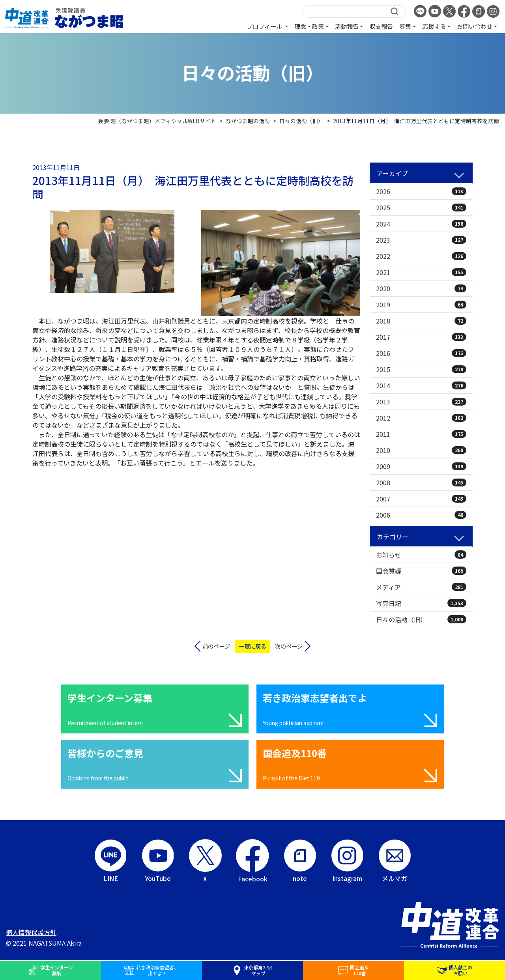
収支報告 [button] (381, 26)
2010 (421, 450)
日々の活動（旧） (421, 619)
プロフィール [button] (265, 26)
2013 (421, 402)
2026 (421, 191)
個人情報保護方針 (31, 932)
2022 (421, 256)
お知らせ (421, 555)
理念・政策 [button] (309, 26)
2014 (421, 385)
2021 (421, 272)
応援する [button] (434, 26)
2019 (421, 305)
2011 (421, 434)
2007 (421, 499)
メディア (421, 587)
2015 (421, 369)
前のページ (216, 646)
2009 (421, 466)
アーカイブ (392, 173)
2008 (421, 483)
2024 (421, 224)
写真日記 (421, 603)
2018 (421, 321)
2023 (421, 240)
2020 (421, 288)
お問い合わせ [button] (475, 26)
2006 (421, 515)
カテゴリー (393, 537)
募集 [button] (405, 26)
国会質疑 (421, 571)
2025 (421, 208)
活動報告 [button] (347, 26)
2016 (421, 353)
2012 (421, 418)
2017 (421, 337)
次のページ (289, 646)
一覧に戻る (252, 646)
